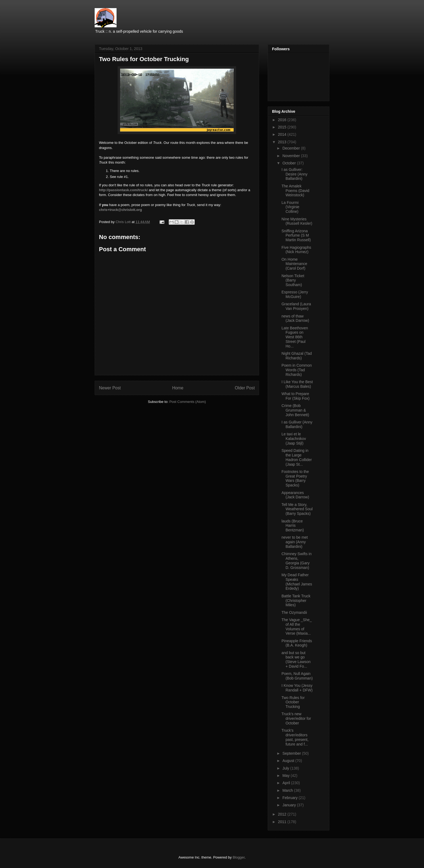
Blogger (239, 857)
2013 (283, 142)
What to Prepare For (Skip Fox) (296, 396)
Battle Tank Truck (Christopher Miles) (296, 601)
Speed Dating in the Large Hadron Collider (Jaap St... (297, 457)
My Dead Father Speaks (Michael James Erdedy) (297, 582)
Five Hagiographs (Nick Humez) (296, 250)
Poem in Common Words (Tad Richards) (297, 370)
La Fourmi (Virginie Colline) (290, 207)
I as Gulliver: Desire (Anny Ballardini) (294, 174)
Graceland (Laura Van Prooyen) (296, 306)
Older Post (245, 388)
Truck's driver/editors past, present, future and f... (295, 737)
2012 (283, 814)
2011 (283, 822)
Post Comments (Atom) (188, 402)
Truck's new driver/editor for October (296, 718)
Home (178, 388)
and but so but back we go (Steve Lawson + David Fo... (296, 660)
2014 (283, 134)
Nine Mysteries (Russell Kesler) (297, 221)
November (291, 156)
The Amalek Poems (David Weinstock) (295, 191)
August (289, 761)
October (290, 163)
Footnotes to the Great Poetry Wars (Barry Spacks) (295, 478)
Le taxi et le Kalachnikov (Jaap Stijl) (294, 439)
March (288, 790)
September (292, 753)
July (286, 768)
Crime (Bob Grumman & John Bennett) (295, 410)
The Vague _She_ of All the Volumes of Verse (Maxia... (297, 627)
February (290, 798)
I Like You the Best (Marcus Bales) (297, 384)
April (287, 783)
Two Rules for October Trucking (293, 702)
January (290, 805)
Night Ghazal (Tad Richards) (297, 356)
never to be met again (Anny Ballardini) (295, 542)
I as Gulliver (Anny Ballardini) (297, 424)
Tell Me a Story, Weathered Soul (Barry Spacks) (297, 509)
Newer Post (110, 388)
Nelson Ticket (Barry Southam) (293, 280)
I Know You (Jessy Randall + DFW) (297, 688)
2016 (283, 120)
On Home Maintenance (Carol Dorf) (294, 264)
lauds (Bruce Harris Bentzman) (293, 526)
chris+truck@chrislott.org (120, 210)
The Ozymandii (294, 612)
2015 (283, 127)
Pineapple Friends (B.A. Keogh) (297, 643)
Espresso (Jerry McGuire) (295, 294)
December (291, 148)
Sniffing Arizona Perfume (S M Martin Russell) (296, 236)
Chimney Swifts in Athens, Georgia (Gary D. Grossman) (297, 561)
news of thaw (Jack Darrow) (295, 318)
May (286, 776)
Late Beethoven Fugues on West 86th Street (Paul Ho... (295, 337)
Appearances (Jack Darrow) (295, 495)
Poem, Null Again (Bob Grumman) (297, 676)
